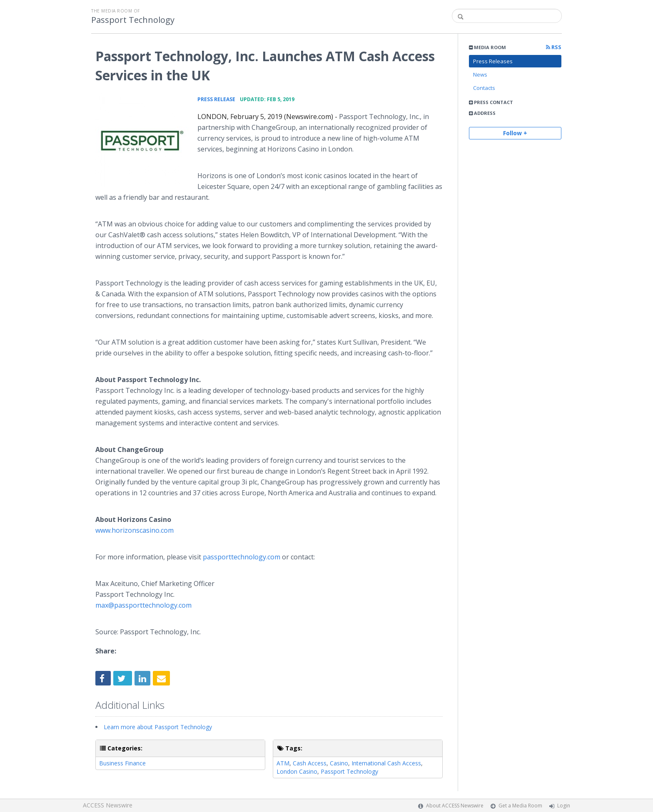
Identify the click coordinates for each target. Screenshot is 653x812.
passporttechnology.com (242, 557)
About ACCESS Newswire (455, 806)
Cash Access (310, 763)
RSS (554, 47)
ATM (283, 763)
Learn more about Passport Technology (158, 727)
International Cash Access (386, 763)
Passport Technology (133, 20)
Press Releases (493, 61)
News (480, 74)
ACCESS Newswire (108, 805)
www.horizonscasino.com (135, 530)
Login (564, 806)
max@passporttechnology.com (143, 605)
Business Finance (122, 763)
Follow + (515, 133)
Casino (339, 763)
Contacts (484, 88)
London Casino (297, 771)
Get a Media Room (520, 806)
